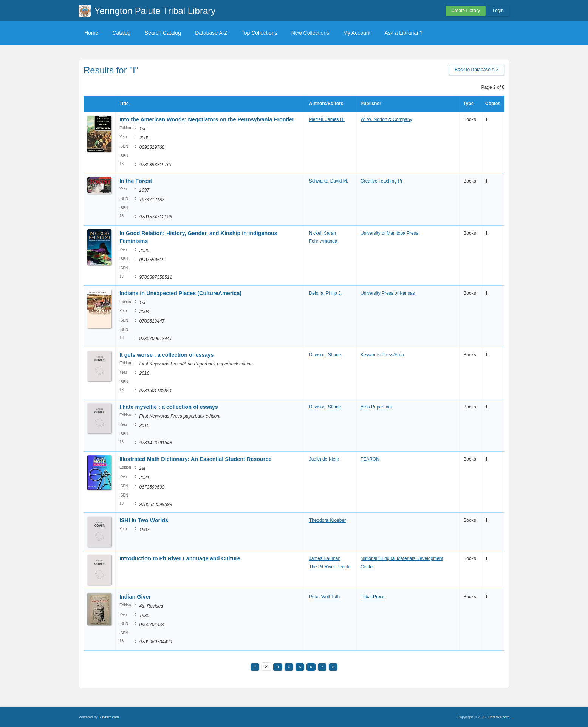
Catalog (121, 33)
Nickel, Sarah (323, 233)
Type (468, 104)
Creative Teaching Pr (381, 181)
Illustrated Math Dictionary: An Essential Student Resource (195, 459)
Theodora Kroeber (327, 520)
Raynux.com (109, 717)
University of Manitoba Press (389, 233)
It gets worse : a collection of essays (167, 355)
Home (91, 33)
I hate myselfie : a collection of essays (169, 407)
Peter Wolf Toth (325, 597)
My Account (357, 33)
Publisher (371, 104)
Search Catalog (163, 33)
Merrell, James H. (327, 119)
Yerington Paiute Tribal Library (155, 11)
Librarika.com (498, 717)
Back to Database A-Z (477, 70)
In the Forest (136, 181)
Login (498, 11)
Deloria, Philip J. (326, 293)
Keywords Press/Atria (382, 355)
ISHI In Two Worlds (144, 520)
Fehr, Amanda (323, 241)
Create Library (466, 11)
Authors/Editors (326, 104)
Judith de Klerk (324, 459)
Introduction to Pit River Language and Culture (180, 558)
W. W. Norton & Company (386, 119)
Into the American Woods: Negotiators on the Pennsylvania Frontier (207, 119)
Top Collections (259, 33)
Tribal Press (373, 597)
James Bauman (325, 558)
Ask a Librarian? (403, 33)
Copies (493, 104)
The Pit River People (330, 567)
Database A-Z (211, 33)
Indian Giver (135, 597)
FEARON (370, 459)
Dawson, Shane (325, 355)
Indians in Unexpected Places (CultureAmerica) (180, 293)
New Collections (310, 33)
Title (124, 104)
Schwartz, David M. (329, 181)
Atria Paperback (377, 407)
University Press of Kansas (388, 293)
